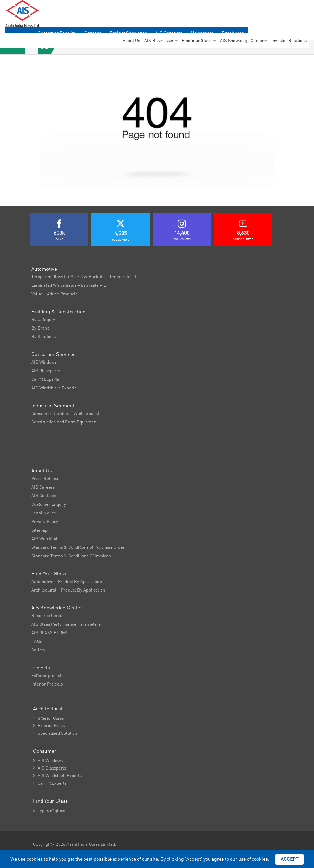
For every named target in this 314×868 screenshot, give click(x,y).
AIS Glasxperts (46, 370)
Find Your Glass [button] (199, 40)
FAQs (36, 641)
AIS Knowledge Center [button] (244, 40)
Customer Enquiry (49, 504)
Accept (290, 859)
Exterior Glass (49, 725)
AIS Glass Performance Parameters (66, 624)
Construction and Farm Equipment (65, 422)
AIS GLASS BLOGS (49, 632)
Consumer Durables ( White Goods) (65, 413)
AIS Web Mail (44, 538)
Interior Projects (47, 684)
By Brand (40, 328)
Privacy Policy (45, 521)
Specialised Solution (55, 733)
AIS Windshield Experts (54, 388)
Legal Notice (44, 513)
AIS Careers (43, 487)
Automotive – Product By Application (67, 581)
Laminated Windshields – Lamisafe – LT (69, 285)
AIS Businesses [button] (161, 40)
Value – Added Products (54, 294)
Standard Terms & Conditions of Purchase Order (78, 547)
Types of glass (49, 810)
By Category (43, 319)
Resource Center (48, 615)
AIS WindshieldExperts (57, 775)
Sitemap (39, 530)
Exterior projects (47, 675)
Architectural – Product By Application (68, 590)
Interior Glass (48, 718)
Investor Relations (289, 40)
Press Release (45, 478)
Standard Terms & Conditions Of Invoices (71, 556)
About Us (131, 40)
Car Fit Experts (50, 783)
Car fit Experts (45, 379)
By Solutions (44, 336)
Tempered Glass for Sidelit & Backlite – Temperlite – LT (85, 276)
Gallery (38, 650)
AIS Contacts (44, 495)
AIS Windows (44, 362)
